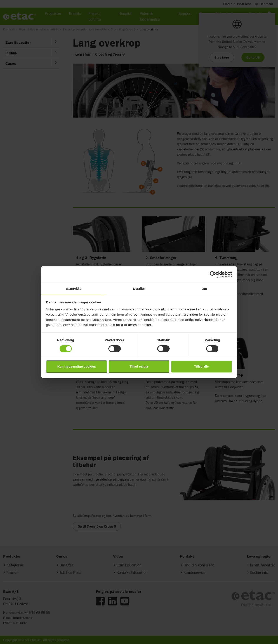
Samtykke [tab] (74, 289)
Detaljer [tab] (139, 289)
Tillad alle (201, 367)
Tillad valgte (139, 367)
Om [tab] (204, 289)
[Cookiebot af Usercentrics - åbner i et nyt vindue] (213, 274)
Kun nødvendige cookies (77, 367)
